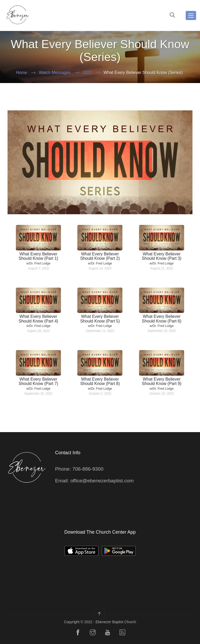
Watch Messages (55, 72)
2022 (87, 72)
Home (21, 72)
